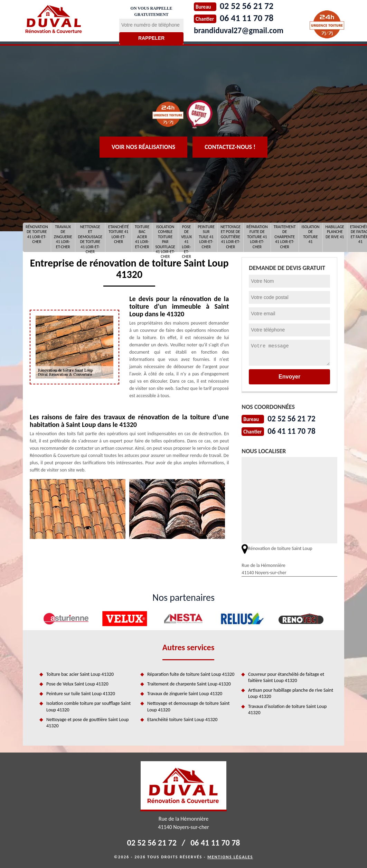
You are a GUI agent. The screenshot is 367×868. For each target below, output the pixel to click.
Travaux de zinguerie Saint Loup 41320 (185, 693)
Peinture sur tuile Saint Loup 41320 (81, 693)
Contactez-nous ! (230, 147)
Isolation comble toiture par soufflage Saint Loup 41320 (88, 706)
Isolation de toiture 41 (311, 234)
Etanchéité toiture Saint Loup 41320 (182, 719)
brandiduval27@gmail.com (244, 30)
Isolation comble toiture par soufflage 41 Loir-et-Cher (165, 237)
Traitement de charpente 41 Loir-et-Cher (285, 237)
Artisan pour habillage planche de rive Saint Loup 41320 (291, 693)
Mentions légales (230, 856)
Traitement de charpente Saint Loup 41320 (189, 683)
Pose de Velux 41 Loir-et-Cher (186, 237)
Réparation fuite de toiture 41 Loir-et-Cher (257, 237)
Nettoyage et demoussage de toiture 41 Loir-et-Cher (90, 237)
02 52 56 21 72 (294, 418)
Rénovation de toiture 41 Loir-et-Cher (37, 234)
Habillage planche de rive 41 (335, 232)
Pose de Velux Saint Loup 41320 (77, 683)
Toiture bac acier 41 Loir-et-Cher (142, 237)
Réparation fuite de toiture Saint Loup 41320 (191, 674)
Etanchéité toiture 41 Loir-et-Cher (119, 234)
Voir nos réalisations (143, 147)
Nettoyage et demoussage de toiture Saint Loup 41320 (188, 706)
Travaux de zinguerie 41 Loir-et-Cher (63, 237)
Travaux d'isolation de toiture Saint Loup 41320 (287, 709)
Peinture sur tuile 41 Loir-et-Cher (206, 237)
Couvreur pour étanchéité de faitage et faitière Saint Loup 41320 (286, 677)
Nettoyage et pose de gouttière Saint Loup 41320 (87, 722)
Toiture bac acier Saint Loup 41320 (80, 674)
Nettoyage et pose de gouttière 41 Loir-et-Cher (230, 237)
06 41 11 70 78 (294, 430)
